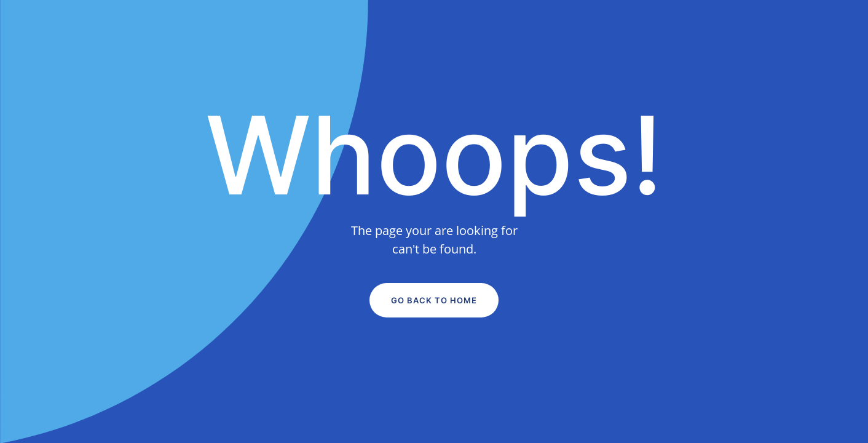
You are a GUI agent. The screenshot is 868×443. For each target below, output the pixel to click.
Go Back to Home (434, 300)
